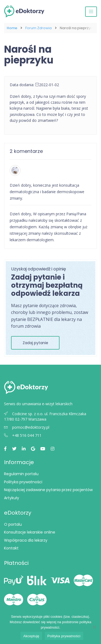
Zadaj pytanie (35, 343)
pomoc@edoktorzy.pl (27, 427)
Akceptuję (31, 636)
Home (12, 28)
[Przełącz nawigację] (91, 12)
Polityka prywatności (23, 482)
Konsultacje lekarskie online (30, 532)
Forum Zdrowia (39, 28)
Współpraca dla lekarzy (26, 540)
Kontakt (11, 548)
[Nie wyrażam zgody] (94, 627)
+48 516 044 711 (23, 435)
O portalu (13, 524)
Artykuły (12, 498)
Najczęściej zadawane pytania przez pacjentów (48, 490)
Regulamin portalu (21, 474)
